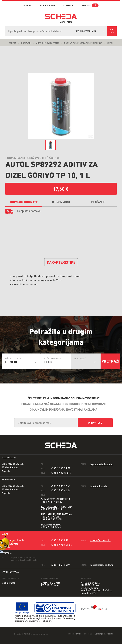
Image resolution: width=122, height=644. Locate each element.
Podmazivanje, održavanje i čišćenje (83, 43)
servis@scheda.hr (100, 540)
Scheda (13, 43)
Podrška (88, 634)
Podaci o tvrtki (74, 634)
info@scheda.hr (99, 486)
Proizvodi (26, 43)
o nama (28, 5)
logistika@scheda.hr (102, 565)
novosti (86, 5)
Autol (110, 43)
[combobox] (90, 31)
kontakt (68, 5)
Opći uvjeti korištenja (104, 634)
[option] (61, 106)
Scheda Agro (47, 5)
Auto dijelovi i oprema (48, 43)
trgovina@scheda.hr (102, 464)
